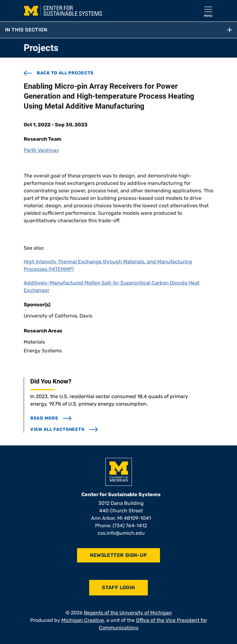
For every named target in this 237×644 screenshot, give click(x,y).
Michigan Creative (83, 620)
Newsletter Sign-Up (118, 555)
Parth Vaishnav (41, 150)
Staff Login (118, 588)
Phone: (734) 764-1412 (121, 526)
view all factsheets (64, 429)
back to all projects (59, 73)
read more (51, 418)
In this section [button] (119, 30)
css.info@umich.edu (121, 533)
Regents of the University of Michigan (128, 613)
